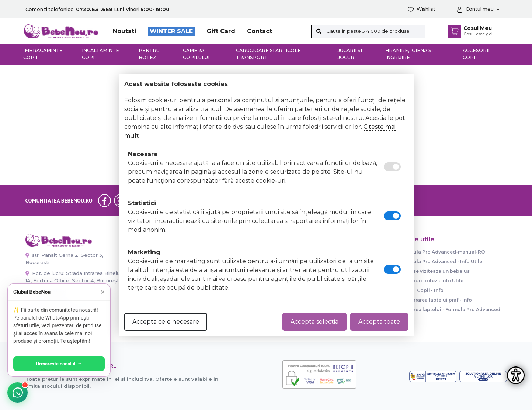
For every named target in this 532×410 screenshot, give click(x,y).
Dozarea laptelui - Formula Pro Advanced (451, 309)
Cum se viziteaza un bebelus (435, 271)
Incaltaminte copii (100, 54)
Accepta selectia (314, 322)
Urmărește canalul (59, 364)
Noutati (124, 31)
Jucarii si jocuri (350, 54)
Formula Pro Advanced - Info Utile (442, 261)
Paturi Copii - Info (422, 290)
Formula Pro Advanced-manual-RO (443, 252)
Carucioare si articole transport (268, 54)
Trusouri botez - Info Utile (432, 281)
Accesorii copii (476, 54)
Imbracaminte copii (43, 54)
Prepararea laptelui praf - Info (437, 300)
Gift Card (221, 31)
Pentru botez (149, 54)
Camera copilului (196, 54)
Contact (260, 31)
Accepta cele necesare (166, 322)
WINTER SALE (171, 31)
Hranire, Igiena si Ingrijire (409, 54)
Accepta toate (379, 322)
